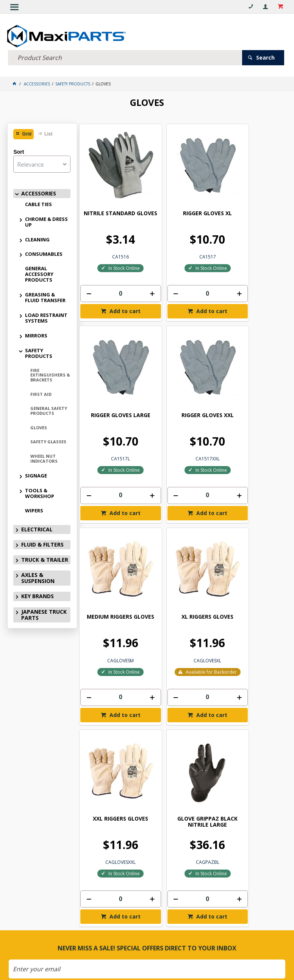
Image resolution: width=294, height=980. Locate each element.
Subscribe (151, 735)
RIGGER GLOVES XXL (112, 377)
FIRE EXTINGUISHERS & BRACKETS (50, 373)
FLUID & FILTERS (42, 543)
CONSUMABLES (44, 252)
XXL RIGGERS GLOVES (112, 568)
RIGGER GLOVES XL (181, 193)
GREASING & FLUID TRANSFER (45, 296)
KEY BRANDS (38, 595)
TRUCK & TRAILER (45, 558)
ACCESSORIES (39, 191)
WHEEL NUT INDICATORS (44, 457)
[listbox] (42, 162)
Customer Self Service (153, 956)
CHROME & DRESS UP (46, 220)
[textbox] (125, 56)
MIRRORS (36, 334)
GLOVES (39, 426)
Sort (19, 150)
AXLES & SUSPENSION (38, 576)
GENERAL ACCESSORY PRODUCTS (39, 273)
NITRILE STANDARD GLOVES (112, 196)
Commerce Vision (146, 961)
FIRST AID (41, 392)
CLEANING (37, 238)
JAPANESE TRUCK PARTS (44, 613)
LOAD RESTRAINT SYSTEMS (46, 316)
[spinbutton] (112, 273)
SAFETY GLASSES (48, 440)
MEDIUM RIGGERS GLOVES (181, 380)
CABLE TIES (38, 202)
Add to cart (115, 291)
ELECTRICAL (37, 528)
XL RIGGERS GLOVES (250, 377)
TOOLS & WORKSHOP (40, 492)
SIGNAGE (36, 474)
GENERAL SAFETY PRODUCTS (49, 409)
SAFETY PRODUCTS (39, 352)
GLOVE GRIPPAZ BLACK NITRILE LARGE (181, 571)
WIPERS (34, 509)
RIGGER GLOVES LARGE (250, 193)
